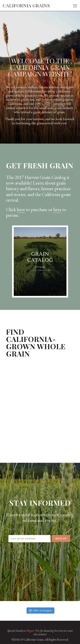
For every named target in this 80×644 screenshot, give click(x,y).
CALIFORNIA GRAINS (26, 5)
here (21, 209)
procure (47, 99)
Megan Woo (33, 631)
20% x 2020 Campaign (50, 104)
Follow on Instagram (40, 610)
